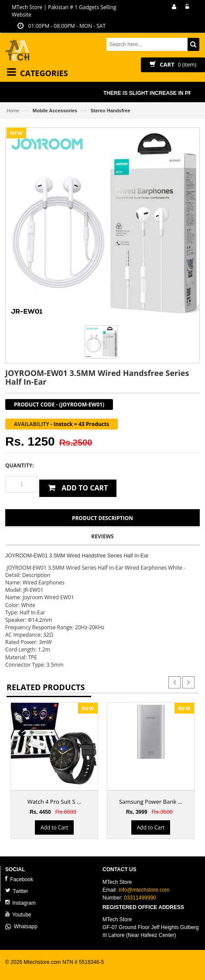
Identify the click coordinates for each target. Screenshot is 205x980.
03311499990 (140, 898)
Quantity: (19, 465)
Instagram (20, 903)
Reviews (102, 536)
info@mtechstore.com (144, 890)
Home (13, 111)
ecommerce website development (44, 970)
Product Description (102, 518)
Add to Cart (54, 827)
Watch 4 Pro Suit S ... (55, 802)
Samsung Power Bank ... (151, 802)
